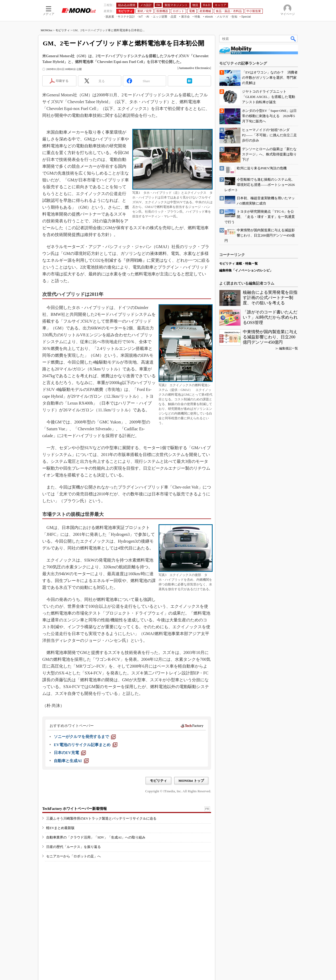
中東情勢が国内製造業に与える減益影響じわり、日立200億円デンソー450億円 (270, 337)
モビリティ (63, 30)
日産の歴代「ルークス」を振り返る (73, 847)
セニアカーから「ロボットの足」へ (73, 856)
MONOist (46, 30)
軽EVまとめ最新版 (60, 828)
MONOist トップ (191, 781)
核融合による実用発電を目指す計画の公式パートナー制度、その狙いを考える (270, 298)
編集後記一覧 (288, 348)
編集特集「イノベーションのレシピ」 (246, 270)
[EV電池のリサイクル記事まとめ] (86, 745)
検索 (293, 39)
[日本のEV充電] (70, 753)
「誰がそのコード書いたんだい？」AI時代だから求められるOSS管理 (270, 317)
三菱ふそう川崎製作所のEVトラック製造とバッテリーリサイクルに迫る (101, 818)
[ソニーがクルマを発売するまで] (85, 737)
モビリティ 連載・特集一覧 (238, 264)
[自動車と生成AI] (71, 761)
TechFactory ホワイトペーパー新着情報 (75, 809)
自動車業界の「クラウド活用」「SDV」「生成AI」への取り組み (96, 837)
